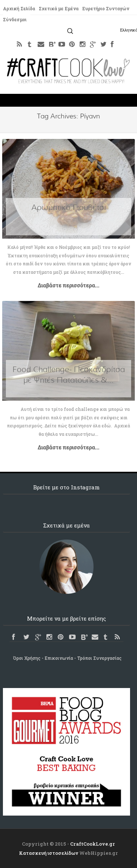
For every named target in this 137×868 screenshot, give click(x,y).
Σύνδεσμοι (15, 19)
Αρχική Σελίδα (19, 8)
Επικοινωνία (59, 658)
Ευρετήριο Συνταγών (105, 8)
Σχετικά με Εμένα (58, 8)
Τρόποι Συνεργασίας (99, 658)
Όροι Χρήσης (27, 658)
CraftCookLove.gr (93, 844)
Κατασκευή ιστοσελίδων (49, 853)
